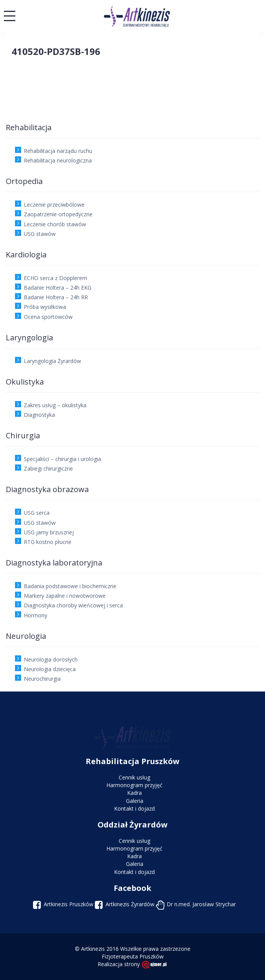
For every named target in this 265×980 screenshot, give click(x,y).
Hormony (36, 615)
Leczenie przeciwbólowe (54, 205)
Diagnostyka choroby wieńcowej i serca (73, 605)
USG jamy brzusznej (49, 532)
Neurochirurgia (42, 679)
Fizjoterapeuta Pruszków (133, 956)
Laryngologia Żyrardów (52, 361)
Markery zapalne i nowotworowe (65, 596)
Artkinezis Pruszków (69, 904)
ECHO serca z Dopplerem (55, 278)
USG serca (37, 513)
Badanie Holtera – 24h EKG (58, 288)
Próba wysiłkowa (45, 307)
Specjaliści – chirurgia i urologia (62, 459)
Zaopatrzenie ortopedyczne (58, 214)
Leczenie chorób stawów (55, 224)
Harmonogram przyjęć (134, 785)
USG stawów (40, 234)
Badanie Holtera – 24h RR (56, 297)
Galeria (135, 801)
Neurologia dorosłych (51, 659)
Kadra (134, 793)
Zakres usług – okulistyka (55, 405)
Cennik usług (134, 777)
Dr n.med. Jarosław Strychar (201, 904)
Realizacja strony (132, 964)
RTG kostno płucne (48, 542)
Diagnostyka (39, 415)
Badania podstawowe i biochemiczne (70, 586)
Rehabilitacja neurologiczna (58, 160)
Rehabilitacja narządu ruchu (58, 151)
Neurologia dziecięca (50, 669)
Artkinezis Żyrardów (130, 904)
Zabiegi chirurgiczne (48, 468)
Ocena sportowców (48, 317)
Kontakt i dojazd (134, 808)
